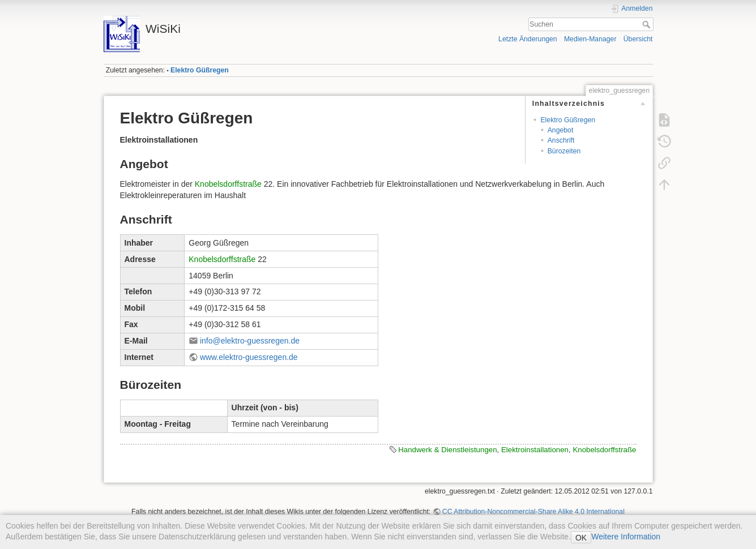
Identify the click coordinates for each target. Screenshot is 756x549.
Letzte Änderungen (528, 39)
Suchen (648, 24)
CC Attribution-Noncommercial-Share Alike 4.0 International (533, 512)
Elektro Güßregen (200, 70)
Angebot (561, 130)
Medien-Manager (590, 39)
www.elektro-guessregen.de (249, 357)
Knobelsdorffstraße (228, 184)
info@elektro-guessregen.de (250, 341)
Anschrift (561, 140)
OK (581, 538)
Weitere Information (626, 537)
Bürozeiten (564, 151)
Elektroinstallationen (535, 450)
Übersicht (638, 39)
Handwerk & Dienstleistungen (447, 450)
